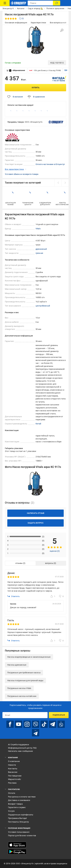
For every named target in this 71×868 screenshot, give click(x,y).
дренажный (41, 249)
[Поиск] (57, 3)
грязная (39, 253)
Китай (38, 424)
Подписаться (59, 715)
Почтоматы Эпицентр (18, 822)
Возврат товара (15, 804)
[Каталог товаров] (5, 3)
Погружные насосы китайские (22, 696)
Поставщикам (15, 776)
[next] (65, 183)
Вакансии (13, 772)
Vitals (38, 229)
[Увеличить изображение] (62, 30)
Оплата (12, 793)
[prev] (58, 183)
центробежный (43, 306)
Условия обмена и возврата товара (22, 174)
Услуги (11, 811)
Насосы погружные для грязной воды (25, 680)
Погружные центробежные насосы (24, 673)
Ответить (14, 596)
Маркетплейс (15, 779)
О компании (14, 761)
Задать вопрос (35, 523)
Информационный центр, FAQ (22, 748)
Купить (36, 88)
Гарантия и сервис (17, 807)
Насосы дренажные (17, 665)
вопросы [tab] (49, 563)
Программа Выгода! (17, 818)
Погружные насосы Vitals (19, 688)
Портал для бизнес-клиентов (22, 836)
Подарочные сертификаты (21, 815)
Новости (12, 765)
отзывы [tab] (19, 563)
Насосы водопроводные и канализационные (29, 657)
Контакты (13, 769)
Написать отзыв (36, 513)
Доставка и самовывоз (19, 800)
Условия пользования (19, 832)
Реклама (12, 783)
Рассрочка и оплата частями (22, 797)
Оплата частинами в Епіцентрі (50, 164)
